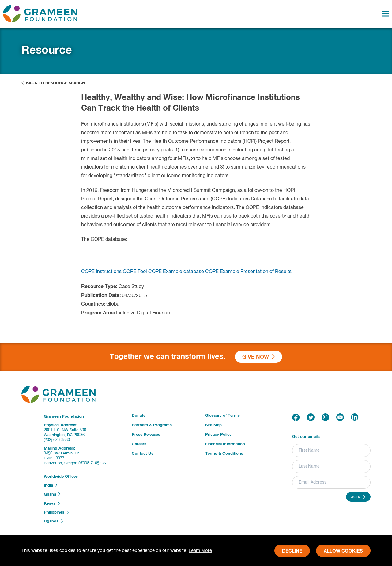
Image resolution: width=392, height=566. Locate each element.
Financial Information (225, 444)
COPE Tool (135, 277)
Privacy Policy (218, 435)
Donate (139, 416)
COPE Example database (176, 277)
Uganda (53, 521)
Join (358, 497)
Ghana (52, 494)
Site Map (213, 425)
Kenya (52, 503)
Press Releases (146, 435)
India (51, 485)
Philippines (56, 512)
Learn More (200, 551)
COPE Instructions (101, 277)
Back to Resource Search (53, 83)
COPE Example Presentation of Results (248, 277)
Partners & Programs (152, 425)
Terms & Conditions (224, 454)
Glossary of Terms (222, 416)
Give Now (258, 357)
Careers (139, 444)
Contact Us (143, 454)
